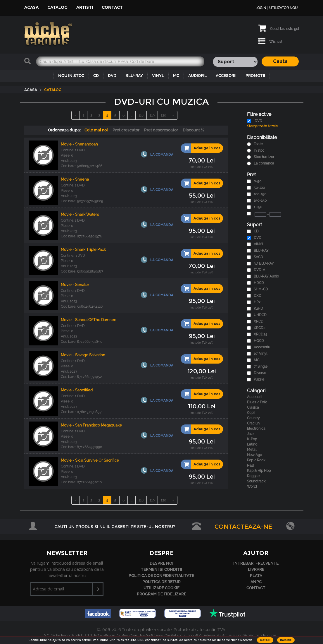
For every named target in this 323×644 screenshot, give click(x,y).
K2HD (258, 309)
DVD (112, 76)
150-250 (260, 201)
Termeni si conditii (161, 569)
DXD (258, 296)
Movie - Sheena (75, 179)
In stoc (259, 150)
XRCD (259, 321)
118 (141, 115)
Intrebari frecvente (256, 563)
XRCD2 (259, 328)
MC (176, 76)
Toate (258, 144)
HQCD (259, 341)
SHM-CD (261, 289)
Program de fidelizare (161, 594)
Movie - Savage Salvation (83, 355)
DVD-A (259, 270)
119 (152, 115)
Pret (251, 175)
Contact (112, 7)
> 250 (258, 207)
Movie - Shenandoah (79, 144)
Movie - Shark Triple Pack (83, 250)
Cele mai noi (96, 130)
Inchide (286, 640)
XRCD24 (260, 334)
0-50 (258, 181)
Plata (256, 576)
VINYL (158, 76)
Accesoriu (262, 347)
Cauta (280, 61)
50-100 (259, 188)
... (132, 115)
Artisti (85, 7)
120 (163, 115)
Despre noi (161, 563)
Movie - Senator (75, 285)
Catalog (57, 7)
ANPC (256, 582)
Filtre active (259, 114)
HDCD (259, 283)
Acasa (31, 7)
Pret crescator (126, 130)
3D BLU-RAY (264, 263)
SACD (258, 257)
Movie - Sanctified (77, 390)
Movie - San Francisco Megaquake (91, 425)
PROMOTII (255, 76)
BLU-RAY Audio (266, 276)
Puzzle (259, 379)
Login (261, 8)
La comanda (264, 163)
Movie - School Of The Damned (89, 320)
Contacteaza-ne (243, 527)
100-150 (260, 194)
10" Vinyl (260, 354)
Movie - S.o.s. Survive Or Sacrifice (90, 460)
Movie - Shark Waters (80, 214)
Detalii (265, 640)
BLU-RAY (134, 76)
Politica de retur (161, 582)
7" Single (261, 366)
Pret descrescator (161, 130)
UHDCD (260, 315)
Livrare (256, 569)
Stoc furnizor (264, 157)
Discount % (193, 130)
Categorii (257, 391)
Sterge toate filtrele (262, 126)
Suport (254, 225)
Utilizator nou (283, 8)
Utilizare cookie (161, 588)
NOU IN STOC (71, 76)
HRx (257, 302)
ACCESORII (226, 76)
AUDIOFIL (197, 76)
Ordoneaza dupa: (64, 130)
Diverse (260, 373)
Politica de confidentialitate (161, 576)
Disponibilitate (262, 137)
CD (96, 76)
